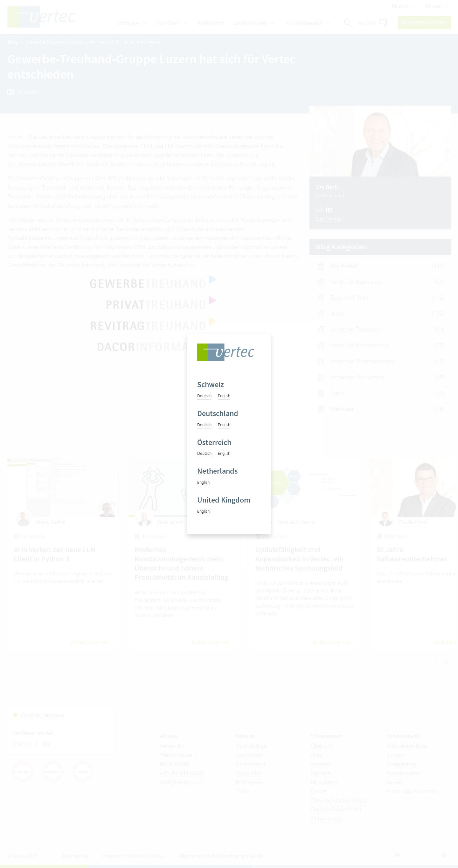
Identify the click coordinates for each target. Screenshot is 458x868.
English (224, 396)
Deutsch (204, 396)
